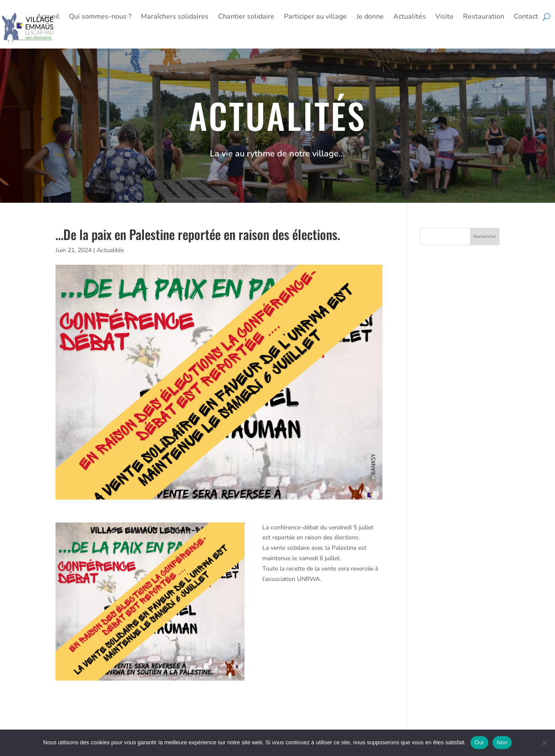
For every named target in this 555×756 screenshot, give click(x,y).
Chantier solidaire (246, 17)
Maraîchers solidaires (175, 17)
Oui (479, 742)
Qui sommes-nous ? (100, 17)
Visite (444, 17)
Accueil (48, 17)
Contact (526, 17)
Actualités (410, 17)
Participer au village (315, 17)
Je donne (370, 17)
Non (502, 742)
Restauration (484, 17)
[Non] (544, 743)
